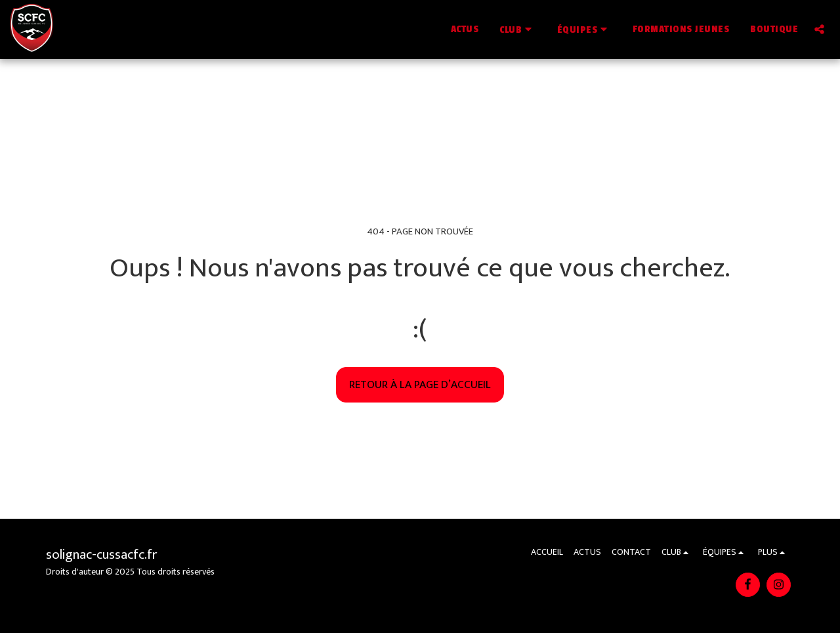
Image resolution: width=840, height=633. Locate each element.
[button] (518, 29)
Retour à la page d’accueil (420, 384)
